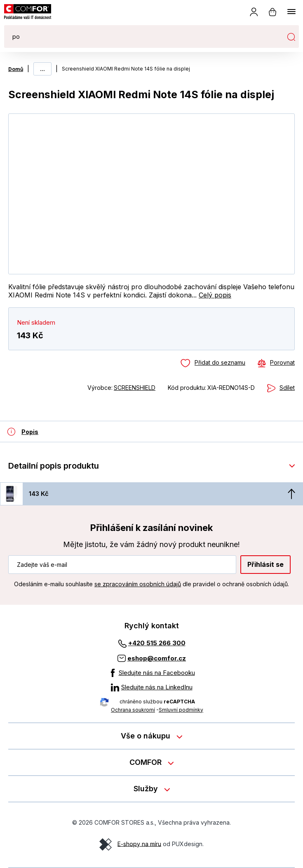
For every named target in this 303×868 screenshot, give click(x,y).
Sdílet (287, 388)
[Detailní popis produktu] (23, 432)
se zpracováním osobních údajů (138, 584)
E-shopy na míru (139, 843)
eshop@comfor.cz (157, 658)
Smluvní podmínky (181, 710)
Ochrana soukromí (133, 710)
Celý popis (215, 295)
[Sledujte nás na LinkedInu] (152, 687)
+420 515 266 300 (157, 643)
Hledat (291, 37)
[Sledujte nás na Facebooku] (152, 673)
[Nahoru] (291, 494)
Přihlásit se (265, 564)
